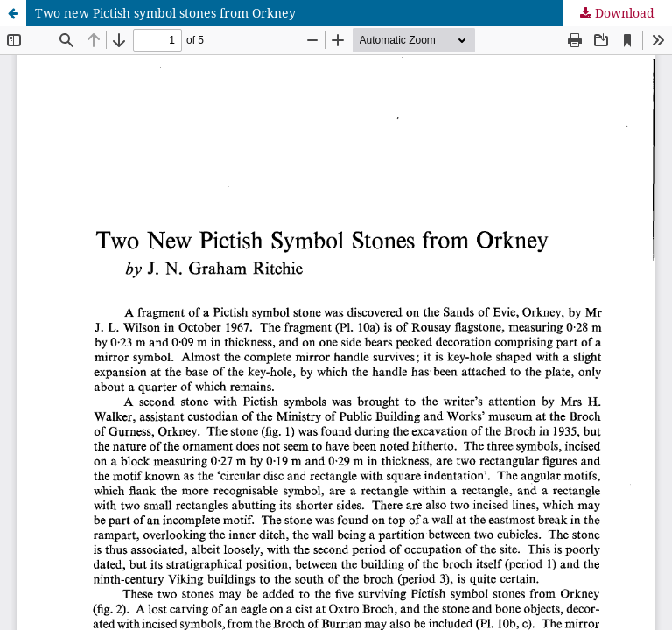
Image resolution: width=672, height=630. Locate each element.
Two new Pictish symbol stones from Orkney (165, 13)
